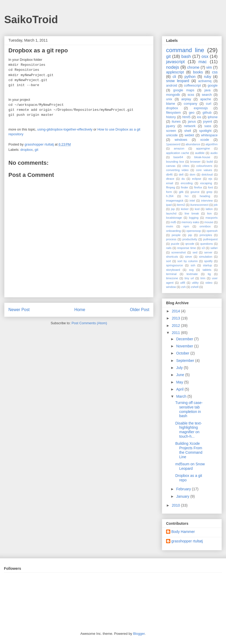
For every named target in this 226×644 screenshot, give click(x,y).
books (198, 72)
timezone (172, 278)
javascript (175, 62)
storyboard (173, 270)
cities (186, 166)
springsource (174, 265)
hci (187, 196)
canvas (171, 166)
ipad (169, 205)
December (185, 339)
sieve (188, 257)
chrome (193, 67)
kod (197, 209)
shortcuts (172, 257)
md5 (173, 222)
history (171, 117)
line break (192, 213)
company (190, 104)
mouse (209, 222)
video (209, 283)
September (186, 361)
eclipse (197, 179)
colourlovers (204, 166)
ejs (210, 179)
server (208, 252)
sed (195, 252)
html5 (186, 117)
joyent (208, 122)
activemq (205, 81)
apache (206, 99)
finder (184, 187)
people (176, 235)
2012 (176, 326)
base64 (178, 157)
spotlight (205, 131)
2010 (176, 505)
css (215, 72)
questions (207, 244)
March (182, 396)
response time (186, 248)
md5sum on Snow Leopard (190, 466)
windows (181, 140)
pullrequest (210, 239)
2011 (176, 333)
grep (209, 192)
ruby (207, 77)
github (207, 113)
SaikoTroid (31, 19)
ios (199, 117)
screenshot (179, 252)
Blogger (139, 634)
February (184, 489)
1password (173, 144)
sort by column (188, 261)
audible (200, 153)
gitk (181, 192)
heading (205, 196)
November (185, 346)
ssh (193, 265)
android (172, 86)
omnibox (205, 226)
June (181, 375)
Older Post (140, 310)
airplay (186, 99)
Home (80, 310)
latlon (209, 209)
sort (169, 261)
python (190, 77)
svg (191, 270)
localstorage (174, 218)
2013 (176, 318)
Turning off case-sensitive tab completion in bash (189, 409)
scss (191, 95)
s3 (203, 248)
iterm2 (181, 205)
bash (186, 56)
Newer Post (19, 310)
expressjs (201, 108)
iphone (213, 117)
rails (169, 248)
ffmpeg (171, 187)
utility (195, 283)
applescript (175, 72)
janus (192, 122)
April (180, 389)
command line (185, 50)
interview (207, 201)
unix (169, 99)
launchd (171, 213)
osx (205, 56)
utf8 (183, 283)
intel (192, 201)
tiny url (189, 278)
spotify (208, 261)
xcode (205, 140)
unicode (172, 135)
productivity (190, 239)
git (37, 150)
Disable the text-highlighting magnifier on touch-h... (189, 430)
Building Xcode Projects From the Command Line (189, 450)
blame (171, 104)
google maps (184, 90)
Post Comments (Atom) (89, 323)
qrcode (190, 244)
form (169, 192)
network (190, 126)
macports (212, 218)
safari (214, 248)
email (170, 183)
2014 (176, 311)
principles (206, 235)
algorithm (212, 144)
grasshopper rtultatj (187, 541)
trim (203, 278)
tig (209, 274)
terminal (171, 274)
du (183, 179)
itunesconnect (199, 205)
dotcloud (207, 174)
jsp (173, 209)
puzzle (175, 244)
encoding (187, 183)
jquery (171, 126)
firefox (198, 187)
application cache (178, 153)
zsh (183, 287)
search (207, 95)
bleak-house (202, 157)
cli (174, 77)
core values (204, 170)
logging (194, 218)
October (183, 353)
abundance (193, 144)
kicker (185, 209)
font (210, 187)
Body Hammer (183, 532)
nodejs (173, 67)
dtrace (170, 179)
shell (188, 131)
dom (193, 174)
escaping (206, 183)
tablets (207, 270)
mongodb (173, 95)
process (171, 239)
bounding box (175, 162)
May (180, 382)
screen (171, 131)
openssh (212, 231)
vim (209, 67)
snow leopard (178, 81)
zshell (195, 287)
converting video (177, 170)
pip (190, 235)
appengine (203, 148)
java (207, 90)
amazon (179, 148)
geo (192, 113)
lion (209, 213)
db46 (169, 174)
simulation (206, 257)
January (183, 496)
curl (208, 104)
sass (208, 126)
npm (186, 226)
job (216, 205)
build (210, 162)
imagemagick (175, 201)
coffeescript (192, 86)
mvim (170, 226)
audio (214, 153)
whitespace (209, 135)
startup (207, 265)
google (213, 86)
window (171, 287)
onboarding (173, 231)
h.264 (170, 196)
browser (196, 162)
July (180, 368)
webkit (189, 135)
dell (181, 174)
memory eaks (190, 222)
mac (203, 62)
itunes (176, 122)
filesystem (173, 113)
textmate (192, 274)
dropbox (27, 150)
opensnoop (194, 231)
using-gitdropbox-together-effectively (65, 129)
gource (195, 192)
